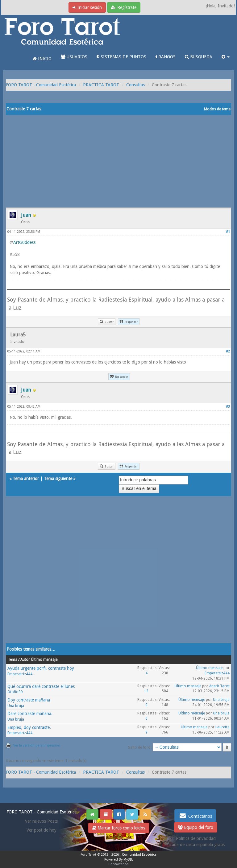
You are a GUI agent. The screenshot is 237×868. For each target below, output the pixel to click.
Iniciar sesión (87, 7)
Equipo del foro (196, 827)
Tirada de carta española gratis (196, 845)
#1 (228, 232)
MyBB (128, 860)
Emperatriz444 (20, 674)
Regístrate (124, 7)
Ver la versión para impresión (37, 745)
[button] (226, 57)
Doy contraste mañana (29, 700)
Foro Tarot (88, 855)
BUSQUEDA (199, 57)
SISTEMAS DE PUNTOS (121, 57)
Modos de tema (217, 109)
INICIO (42, 59)
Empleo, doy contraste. (29, 727)
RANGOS (166, 57)
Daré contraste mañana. (30, 714)
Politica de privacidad (196, 838)
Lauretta (222, 727)
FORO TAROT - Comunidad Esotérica (41, 85)
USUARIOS (74, 57)
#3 (228, 407)
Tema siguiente (58, 479)
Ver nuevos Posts (41, 821)
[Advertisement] (118, 161)
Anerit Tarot (219, 686)
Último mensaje (209, 668)
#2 (228, 351)
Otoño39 (15, 692)
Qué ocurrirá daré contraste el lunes (41, 686)
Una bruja (16, 706)
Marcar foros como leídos (119, 828)
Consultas (135, 85)
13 (146, 691)
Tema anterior (26, 479)
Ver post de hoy (42, 830)
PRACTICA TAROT (101, 85)
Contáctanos (195, 816)
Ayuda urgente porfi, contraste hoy (41, 668)
